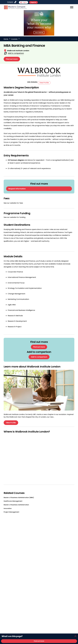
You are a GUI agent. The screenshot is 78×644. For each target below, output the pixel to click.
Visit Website (32, 82)
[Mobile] (71, 8)
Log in (24, 2)
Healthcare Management (13, 501)
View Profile (44, 83)
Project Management (11, 512)
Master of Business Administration (16, 505)
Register (33, 2)
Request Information (17, 189)
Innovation (8, 508)
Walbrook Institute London (18, 51)
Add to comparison (16, 53)
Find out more (12, 59)
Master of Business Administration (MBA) (19, 498)
